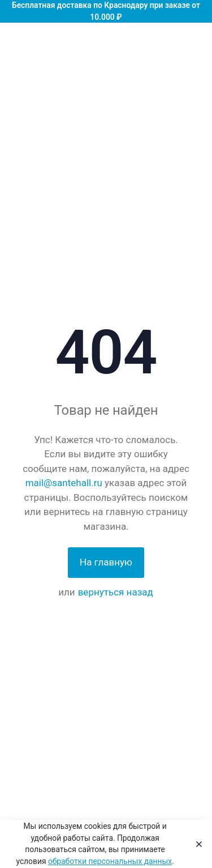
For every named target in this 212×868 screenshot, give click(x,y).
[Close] (196, 844)
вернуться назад (116, 592)
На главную (106, 562)
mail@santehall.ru (64, 483)
